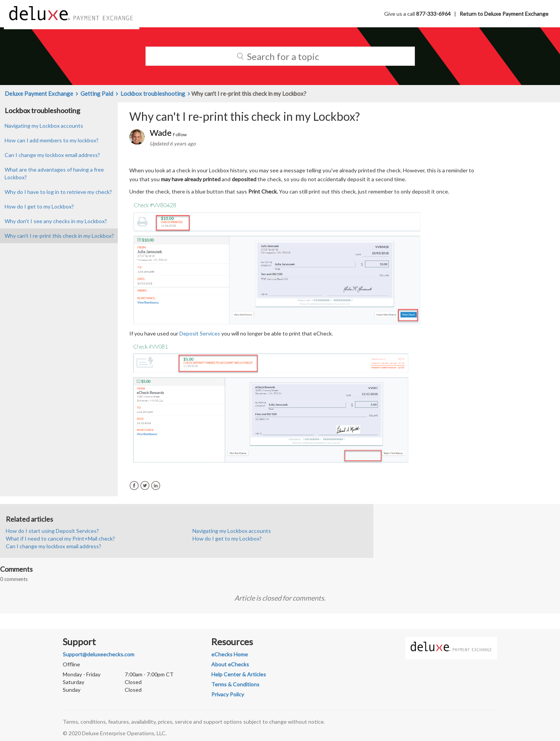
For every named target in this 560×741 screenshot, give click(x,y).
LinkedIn (156, 486)
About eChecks (230, 664)
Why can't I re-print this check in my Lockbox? (59, 236)
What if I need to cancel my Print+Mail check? (60, 538)
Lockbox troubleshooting (153, 93)
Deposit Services (200, 333)
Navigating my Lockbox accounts (44, 126)
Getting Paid (97, 93)
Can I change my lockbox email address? (52, 155)
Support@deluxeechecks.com (99, 654)
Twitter (145, 486)
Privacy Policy (228, 694)
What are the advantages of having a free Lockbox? (54, 173)
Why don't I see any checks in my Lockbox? (56, 221)
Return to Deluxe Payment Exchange (504, 14)
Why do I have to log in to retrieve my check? (58, 192)
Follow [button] (180, 134)
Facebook (134, 486)
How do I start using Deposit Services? (52, 531)
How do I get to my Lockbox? (39, 206)
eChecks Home (230, 654)
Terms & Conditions (235, 684)
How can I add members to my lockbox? (52, 140)
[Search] (280, 56)
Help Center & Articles (239, 674)
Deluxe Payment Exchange (39, 93)
